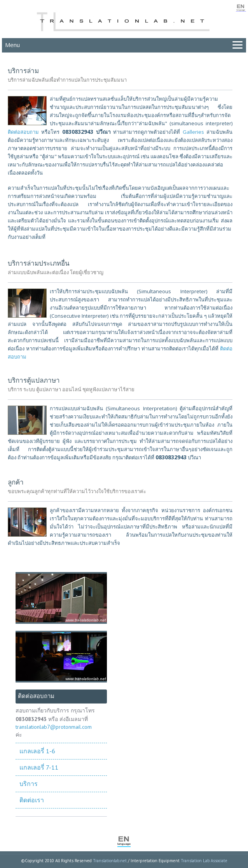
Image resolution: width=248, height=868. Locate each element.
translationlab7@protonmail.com (54, 727)
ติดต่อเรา (32, 800)
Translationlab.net (110, 861)
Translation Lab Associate (204, 861)
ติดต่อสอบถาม (23, 132)
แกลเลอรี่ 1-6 (37, 751)
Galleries (193, 132)
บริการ (29, 784)
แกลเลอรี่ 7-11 (39, 767)
